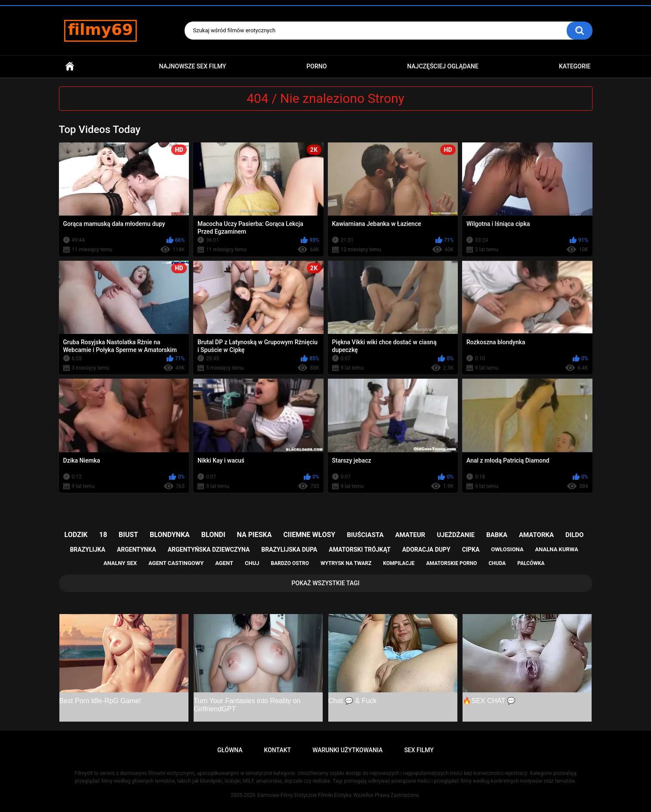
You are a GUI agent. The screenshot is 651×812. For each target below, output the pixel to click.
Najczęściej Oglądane (443, 66)
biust (128, 535)
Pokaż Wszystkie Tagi (326, 583)
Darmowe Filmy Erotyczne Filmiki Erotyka (304, 795)
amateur (410, 535)
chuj (252, 563)
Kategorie (575, 66)
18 (103, 535)
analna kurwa (557, 549)
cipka (471, 550)
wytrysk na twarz (346, 563)
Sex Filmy (419, 750)
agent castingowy (176, 563)
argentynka (137, 550)
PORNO (316, 66)
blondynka (170, 535)
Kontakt (278, 750)
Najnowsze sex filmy (192, 66)
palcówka (531, 563)
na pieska (255, 535)
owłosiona (507, 549)
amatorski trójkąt (359, 550)
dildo (574, 535)
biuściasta (365, 535)
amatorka (536, 535)
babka (497, 535)
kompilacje (399, 563)
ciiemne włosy (309, 535)
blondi (213, 535)
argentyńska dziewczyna (209, 550)
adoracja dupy (426, 550)
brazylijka (87, 550)
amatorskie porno (452, 563)
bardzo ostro (290, 563)
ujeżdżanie (456, 535)
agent (224, 563)
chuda (497, 563)
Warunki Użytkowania (347, 750)
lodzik (76, 535)
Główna (70, 66)
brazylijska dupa (289, 550)
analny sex (120, 563)
